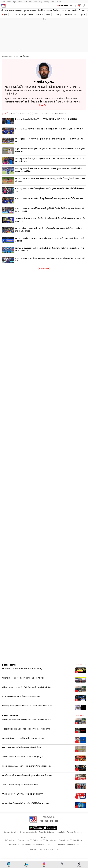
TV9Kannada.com (50, 840)
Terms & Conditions (75, 832)
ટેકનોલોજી (57, 11)
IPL (11, 15)
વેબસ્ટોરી (82, 11)
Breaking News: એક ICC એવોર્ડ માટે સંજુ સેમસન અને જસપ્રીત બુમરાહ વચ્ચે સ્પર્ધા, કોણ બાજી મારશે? (50, 198)
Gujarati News (7, 56)
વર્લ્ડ (69, 11)
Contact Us (8, 832)
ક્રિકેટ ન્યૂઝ (19, 11)
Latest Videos (10, 715)
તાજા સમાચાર (9, 11)
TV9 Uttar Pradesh (58, 844)
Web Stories (25, 114)
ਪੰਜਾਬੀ (36, 2)
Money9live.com (73, 844)
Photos (37, 114)
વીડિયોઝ (33, 11)
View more (80, 665)
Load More (44, 268)
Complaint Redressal (46, 832)
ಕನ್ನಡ (15, 2)
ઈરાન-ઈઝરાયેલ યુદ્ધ (20, 15)
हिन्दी (3, 2)
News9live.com (14, 844)
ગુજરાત (26, 11)
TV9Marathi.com (23, 840)
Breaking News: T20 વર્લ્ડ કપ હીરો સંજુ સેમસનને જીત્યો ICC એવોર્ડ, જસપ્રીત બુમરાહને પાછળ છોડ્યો (49, 129)
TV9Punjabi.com (76, 840)
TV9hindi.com (10, 840)
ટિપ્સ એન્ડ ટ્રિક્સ (58, 15)
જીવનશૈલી (69, 15)
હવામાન (31, 15)
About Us (18, 832)
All (5, 114)
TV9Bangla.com (63, 840)
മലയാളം (47, 2)
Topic (16, 56)
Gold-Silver (39, 15)
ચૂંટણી (5, 15)
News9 (9, 2)
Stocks (48, 15)
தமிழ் (41, 2)
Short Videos (59, 114)
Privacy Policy (61, 832)
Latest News (9, 665)
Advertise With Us (30, 832)
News (13, 114)
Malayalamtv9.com (43, 844)
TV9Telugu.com (36, 840)
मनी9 (53, 2)
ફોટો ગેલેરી (41, 11)
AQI (75, 6)
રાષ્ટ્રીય (64, 11)
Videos (47, 114)
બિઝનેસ (75, 11)
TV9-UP (58, 2)
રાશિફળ (49, 11)
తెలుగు (20, 2)
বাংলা (31, 2)
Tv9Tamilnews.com (28, 844)
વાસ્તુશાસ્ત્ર (82, 15)
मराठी (26, 2)
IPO (75, 15)
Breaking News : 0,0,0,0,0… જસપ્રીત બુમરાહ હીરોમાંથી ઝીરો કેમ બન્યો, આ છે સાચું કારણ (46, 119)
